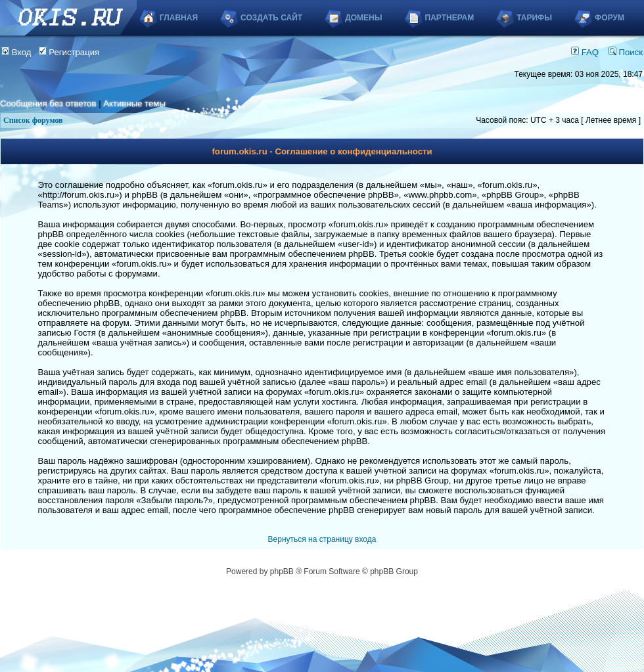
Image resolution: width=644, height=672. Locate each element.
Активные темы (134, 103)
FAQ (585, 52)
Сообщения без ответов (48, 103)
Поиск (626, 52)
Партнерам (450, 18)
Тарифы (534, 18)
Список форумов (33, 120)
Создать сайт (271, 18)
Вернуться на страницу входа (322, 539)
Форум (609, 18)
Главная (179, 18)
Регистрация (69, 52)
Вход (16, 52)
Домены (363, 18)
